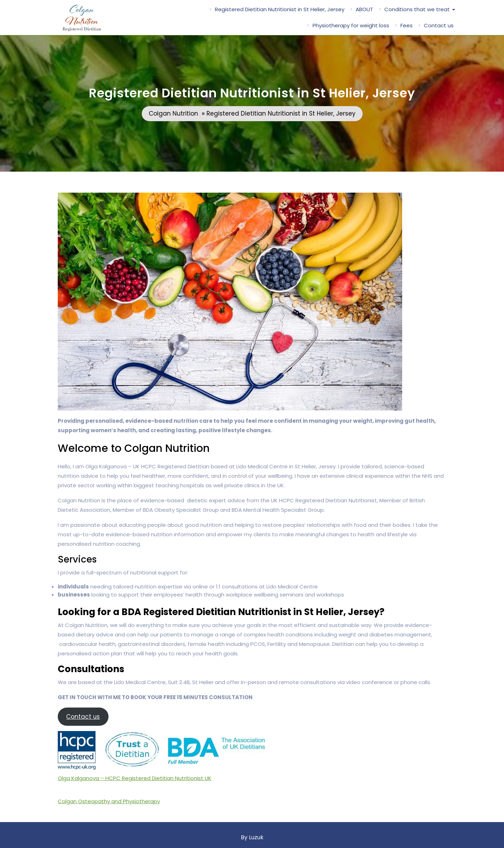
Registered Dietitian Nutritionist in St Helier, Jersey (280, 9)
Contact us (439, 25)
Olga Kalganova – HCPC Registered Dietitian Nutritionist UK (135, 778)
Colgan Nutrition (173, 113)
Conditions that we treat (417, 9)
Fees (407, 25)
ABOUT (364, 9)
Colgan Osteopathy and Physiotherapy (109, 801)
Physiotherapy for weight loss (351, 25)
